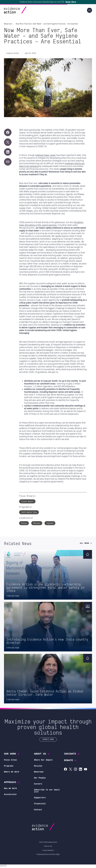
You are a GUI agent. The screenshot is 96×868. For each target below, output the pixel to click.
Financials (40, 804)
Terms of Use (48, 847)
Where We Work (12, 773)
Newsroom (39, 773)
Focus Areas (10, 761)
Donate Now (48, 740)
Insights (72, 755)
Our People (40, 779)
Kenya (24, 524)
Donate (70, 761)
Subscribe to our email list (47, 792)
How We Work (10, 789)
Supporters (40, 798)
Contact (38, 810)
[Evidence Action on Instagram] (75, 770)
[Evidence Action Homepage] (20, 11)
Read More (71, 2)
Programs (9, 767)
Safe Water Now (29, 513)
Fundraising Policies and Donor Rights (48, 855)
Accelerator (10, 795)
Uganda (50, 524)
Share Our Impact (43, 761)
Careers (38, 785)
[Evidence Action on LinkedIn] (80, 770)
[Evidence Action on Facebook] (65, 770)
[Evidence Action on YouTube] (85, 770)
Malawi (37, 524)
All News (86, 544)
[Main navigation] (89, 11)
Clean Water (27, 502)
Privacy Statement (48, 851)
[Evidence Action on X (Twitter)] (70, 770)
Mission (38, 767)
